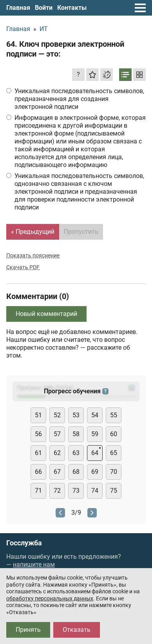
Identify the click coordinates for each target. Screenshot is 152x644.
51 (38, 415)
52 (57, 415)
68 (76, 472)
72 (57, 491)
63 (76, 453)
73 (76, 491)
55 (114, 415)
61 (38, 453)
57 (57, 434)
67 (57, 472)
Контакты (72, 8)
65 (114, 453)
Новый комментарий (46, 314)
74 (95, 491)
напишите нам (34, 564)
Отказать (77, 630)
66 (38, 472)
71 (38, 491)
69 (95, 472)
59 (95, 434)
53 (76, 415)
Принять (28, 630)
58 (76, 434)
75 (114, 491)
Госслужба (24, 543)
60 (114, 434)
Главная (18, 8)
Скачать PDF (23, 267)
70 (114, 472)
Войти (44, 8)
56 (38, 434)
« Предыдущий (33, 232)
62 (57, 453)
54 (95, 415)
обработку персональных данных (50, 598)
